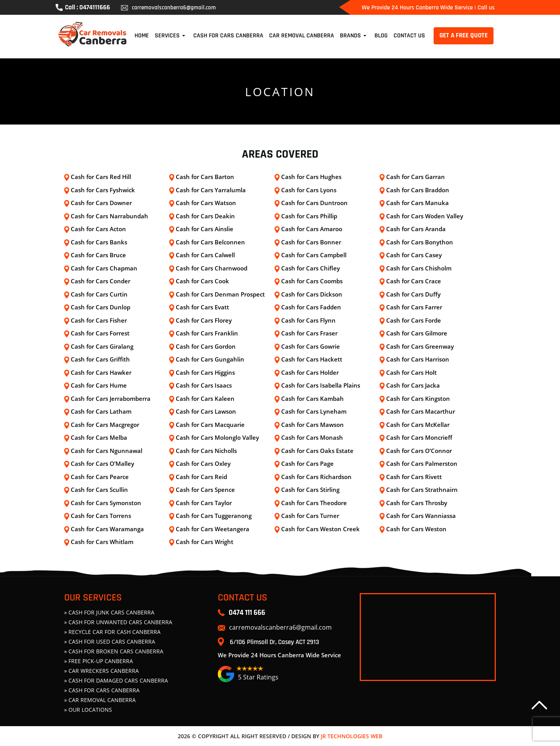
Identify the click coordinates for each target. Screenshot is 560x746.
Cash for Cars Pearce (100, 477)
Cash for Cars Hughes (311, 177)
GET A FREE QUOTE (464, 35)
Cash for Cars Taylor (204, 503)
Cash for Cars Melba (99, 437)
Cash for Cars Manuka (417, 203)
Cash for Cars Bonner (311, 242)
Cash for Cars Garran (416, 177)
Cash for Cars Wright (205, 542)
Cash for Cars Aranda (416, 229)
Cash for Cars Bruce (98, 255)
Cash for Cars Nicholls (206, 451)
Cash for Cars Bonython (420, 242)
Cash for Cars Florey (204, 320)
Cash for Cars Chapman (104, 268)
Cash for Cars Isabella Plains (321, 385)
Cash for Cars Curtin (99, 294)
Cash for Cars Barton (205, 177)
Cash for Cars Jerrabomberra (111, 398)
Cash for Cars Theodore (314, 503)
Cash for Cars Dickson (312, 294)
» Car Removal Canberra (100, 700)
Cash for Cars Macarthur (421, 411)
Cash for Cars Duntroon (314, 203)
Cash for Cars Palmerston (422, 463)
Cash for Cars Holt (411, 372)
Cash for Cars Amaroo (312, 229)
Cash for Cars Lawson (206, 411)
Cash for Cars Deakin (205, 216)
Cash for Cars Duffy (413, 294)
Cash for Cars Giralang (102, 346)
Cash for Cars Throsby (417, 503)
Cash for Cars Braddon (418, 190)
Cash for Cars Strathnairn (422, 490)
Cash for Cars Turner (310, 516)
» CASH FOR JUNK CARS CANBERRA (109, 612)
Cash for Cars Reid (201, 477)
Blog (381, 36)
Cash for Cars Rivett (414, 477)
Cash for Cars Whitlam (102, 542)
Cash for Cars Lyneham (314, 411)
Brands (350, 36)
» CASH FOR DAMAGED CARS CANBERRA (116, 680)
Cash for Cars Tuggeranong (214, 516)
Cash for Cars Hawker (101, 372)
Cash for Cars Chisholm (419, 268)
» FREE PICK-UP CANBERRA (99, 661)
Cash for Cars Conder (101, 281)
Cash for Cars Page (307, 463)
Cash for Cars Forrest (100, 333)
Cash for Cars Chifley (311, 268)
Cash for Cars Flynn (308, 320)
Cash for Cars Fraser (309, 333)
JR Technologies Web (352, 736)
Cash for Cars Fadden (311, 307)
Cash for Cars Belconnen (210, 242)
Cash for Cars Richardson (316, 477)
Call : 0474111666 (83, 7)
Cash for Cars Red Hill (101, 177)
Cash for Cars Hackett (312, 359)
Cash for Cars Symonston (106, 503)
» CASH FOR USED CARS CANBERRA (110, 642)
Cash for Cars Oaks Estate (317, 451)
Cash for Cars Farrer (414, 307)
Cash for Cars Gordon (206, 346)
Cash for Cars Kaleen (205, 398)
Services (167, 36)
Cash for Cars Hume (99, 385)
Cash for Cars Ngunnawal (107, 451)
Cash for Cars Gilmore (417, 333)
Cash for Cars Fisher (99, 320)
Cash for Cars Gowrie (311, 346)
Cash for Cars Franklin (207, 333)
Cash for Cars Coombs (312, 281)
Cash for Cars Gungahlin (210, 359)
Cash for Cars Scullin (99, 490)
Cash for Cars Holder (310, 372)
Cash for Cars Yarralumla (211, 190)
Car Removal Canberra (302, 36)
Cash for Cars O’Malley (102, 463)
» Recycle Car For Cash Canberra (112, 632)
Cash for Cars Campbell (314, 255)
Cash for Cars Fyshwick (103, 190)
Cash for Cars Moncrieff (419, 437)
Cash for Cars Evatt (202, 307)
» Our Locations (88, 710)
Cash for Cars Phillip (309, 216)
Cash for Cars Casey (414, 255)
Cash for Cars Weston (416, 529)
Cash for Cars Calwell (205, 255)
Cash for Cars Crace (414, 281)
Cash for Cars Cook (202, 281)
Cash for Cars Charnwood (212, 268)
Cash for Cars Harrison (418, 359)
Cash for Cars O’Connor (419, 451)
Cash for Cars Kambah (312, 398)
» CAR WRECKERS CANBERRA (101, 671)
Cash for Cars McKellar (418, 425)
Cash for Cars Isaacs (204, 385)
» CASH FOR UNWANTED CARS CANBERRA (118, 622)
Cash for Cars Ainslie (205, 229)
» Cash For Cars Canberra (102, 690)
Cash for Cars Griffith (100, 359)
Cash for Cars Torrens (101, 516)
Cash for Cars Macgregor (105, 425)
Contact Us (409, 36)
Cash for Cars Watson (206, 203)
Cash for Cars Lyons (309, 190)
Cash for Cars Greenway (420, 346)
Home (142, 36)
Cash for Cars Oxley (203, 463)
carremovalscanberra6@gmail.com (168, 8)
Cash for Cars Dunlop (101, 307)
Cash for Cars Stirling (310, 490)
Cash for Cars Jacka (413, 385)
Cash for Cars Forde (414, 320)
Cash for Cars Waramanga (107, 529)
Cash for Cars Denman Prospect (220, 294)
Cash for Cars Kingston (418, 398)
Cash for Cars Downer (101, 203)
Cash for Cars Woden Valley (425, 216)
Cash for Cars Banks (99, 242)
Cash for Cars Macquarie (210, 425)
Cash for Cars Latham (101, 411)
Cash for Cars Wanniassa (421, 516)
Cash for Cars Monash (312, 437)
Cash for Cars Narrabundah (109, 216)
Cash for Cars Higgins (205, 372)
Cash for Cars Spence (205, 490)
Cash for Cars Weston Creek (320, 529)
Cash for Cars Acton (98, 229)
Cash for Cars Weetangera (213, 529)
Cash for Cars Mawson (312, 425)
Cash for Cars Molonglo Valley (217, 437)
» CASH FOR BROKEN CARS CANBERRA (114, 651)
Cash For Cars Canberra (228, 36)
